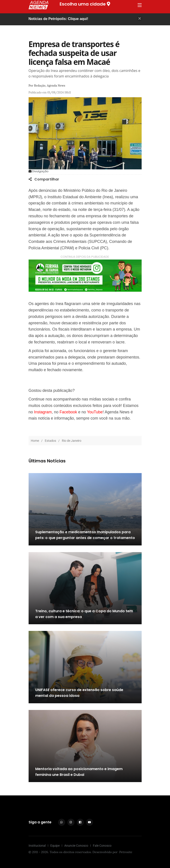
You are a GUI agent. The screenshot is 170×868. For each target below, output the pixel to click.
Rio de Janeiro (72, 441)
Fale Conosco (102, 846)
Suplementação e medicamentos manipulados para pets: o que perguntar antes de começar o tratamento (85, 535)
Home (35, 441)
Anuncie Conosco (76, 846)
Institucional (37, 846)
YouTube (95, 412)
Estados (50, 441)
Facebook (68, 412)
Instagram (43, 412)
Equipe (55, 846)
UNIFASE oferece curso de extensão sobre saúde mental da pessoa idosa (79, 693)
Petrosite (126, 852)
